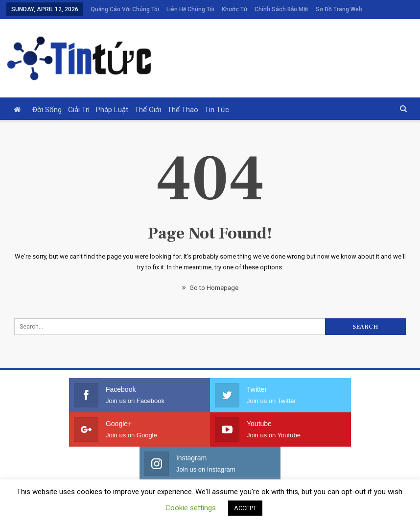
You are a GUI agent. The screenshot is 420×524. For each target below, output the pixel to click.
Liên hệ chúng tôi (190, 9)
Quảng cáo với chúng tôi (125, 9)
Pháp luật (112, 96)
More (325, 9)
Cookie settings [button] (191, 508)
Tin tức (217, 96)
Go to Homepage (210, 274)
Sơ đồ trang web (368, 468)
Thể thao (183, 96)
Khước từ (234, 9)
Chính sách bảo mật (281, 9)
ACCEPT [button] (245, 508)
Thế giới (148, 96)
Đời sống (47, 96)
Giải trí (79, 96)
